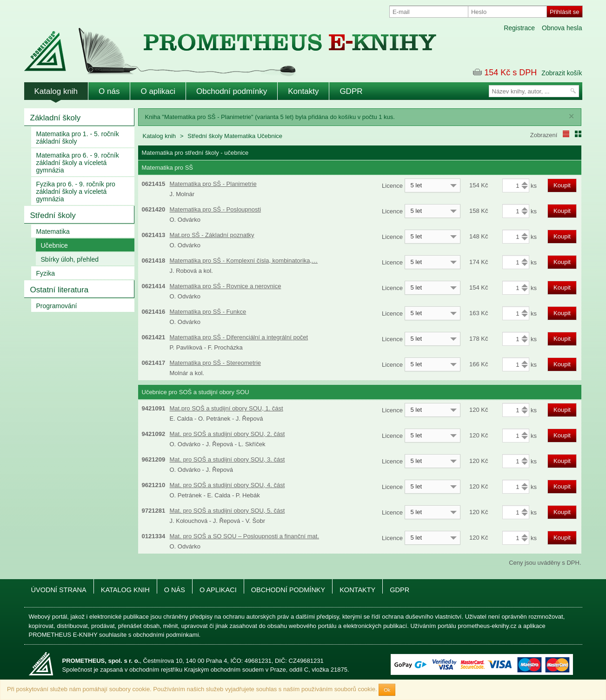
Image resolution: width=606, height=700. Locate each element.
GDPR (351, 91)
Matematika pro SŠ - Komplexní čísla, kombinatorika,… (244, 261)
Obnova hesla (562, 28)
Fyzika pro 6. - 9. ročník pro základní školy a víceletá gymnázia (76, 192)
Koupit (562, 185)
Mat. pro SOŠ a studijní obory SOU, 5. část (227, 511)
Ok (387, 690)
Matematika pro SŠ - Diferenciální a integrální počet (239, 337)
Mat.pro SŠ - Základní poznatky (212, 235)
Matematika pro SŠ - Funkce (208, 312)
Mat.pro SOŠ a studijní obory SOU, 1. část (226, 408)
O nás (109, 91)
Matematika (53, 231)
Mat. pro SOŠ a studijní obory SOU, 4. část (227, 485)
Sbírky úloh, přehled (70, 259)
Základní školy (56, 118)
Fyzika (46, 273)
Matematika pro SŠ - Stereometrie (216, 363)
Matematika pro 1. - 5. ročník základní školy (78, 138)
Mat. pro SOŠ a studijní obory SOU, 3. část (227, 459)
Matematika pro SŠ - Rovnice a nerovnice (226, 286)
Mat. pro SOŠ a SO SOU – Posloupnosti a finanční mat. (245, 536)
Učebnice (54, 245)
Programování (57, 306)
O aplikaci (158, 91)
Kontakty (303, 91)
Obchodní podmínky (232, 91)
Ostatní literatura (60, 290)
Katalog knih (56, 91)
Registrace (519, 28)
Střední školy (53, 215)
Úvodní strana (59, 590)
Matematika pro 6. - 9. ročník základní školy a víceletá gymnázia (78, 163)
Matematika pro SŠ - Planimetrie (213, 184)
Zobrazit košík (562, 73)
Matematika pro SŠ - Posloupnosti (216, 209)
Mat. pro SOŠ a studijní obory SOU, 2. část (227, 434)
